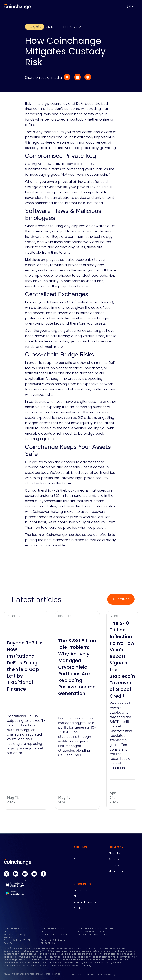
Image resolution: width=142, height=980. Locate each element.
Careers (114, 865)
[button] (132, 7)
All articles (121, 599)
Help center (81, 890)
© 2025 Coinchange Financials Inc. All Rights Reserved (32, 974)
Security (114, 859)
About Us (114, 853)
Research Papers (85, 902)
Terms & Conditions (84, 975)
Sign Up (78, 859)
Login (77, 853)
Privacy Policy (107, 975)
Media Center (117, 871)
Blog (77, 896)
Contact (79, 908)
